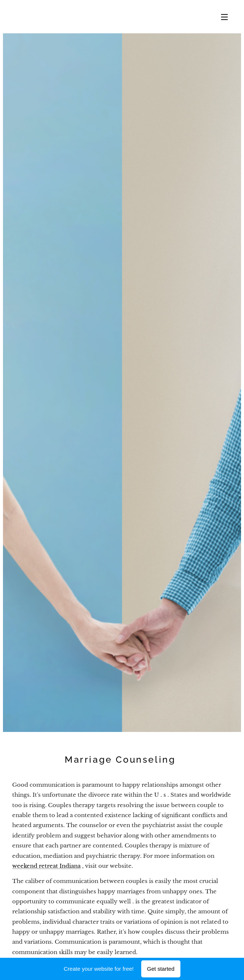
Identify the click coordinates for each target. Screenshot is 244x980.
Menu (224, 17)
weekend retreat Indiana (46, 866)
